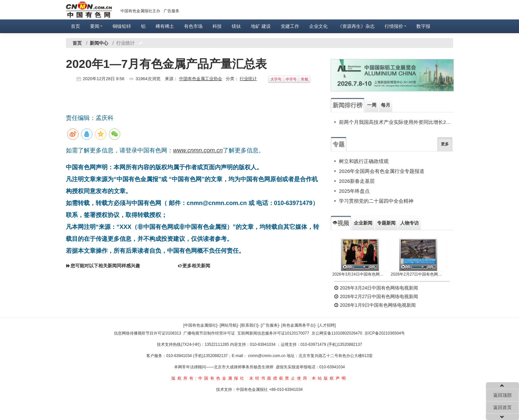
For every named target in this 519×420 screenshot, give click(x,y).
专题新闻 (386, 223)
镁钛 (236, 26)
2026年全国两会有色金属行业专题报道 (382, 171)
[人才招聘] (327, 325)
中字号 (291, 79)
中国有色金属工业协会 (201, 79)
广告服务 (171, 11)
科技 (217, 26)
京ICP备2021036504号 (385, 333)
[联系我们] (249, 325)
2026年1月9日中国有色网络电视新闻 (375, 305)
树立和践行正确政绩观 (364, 161)
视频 (341, 223)
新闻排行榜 (348, 105)
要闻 (96, 26)
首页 (75, 26)
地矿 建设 (261, 26)
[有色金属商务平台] (298, 325)
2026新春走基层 (357, 181)
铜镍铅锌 (122, 26)
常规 (305, 79)
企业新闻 (363, 223)
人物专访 (409, 223)
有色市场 (193, 26)
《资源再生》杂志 (356, 26)
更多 (445, 144)
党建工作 (290, 26)
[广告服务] (270, 325)
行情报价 (396, 26)
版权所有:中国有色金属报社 (209, 378)
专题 (339, 144)
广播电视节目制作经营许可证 (209, 333)
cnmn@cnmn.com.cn (267, 356)
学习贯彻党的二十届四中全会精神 (376, 201)
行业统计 (248, 79)
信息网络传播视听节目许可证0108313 (147, 333)
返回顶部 (502, 395)
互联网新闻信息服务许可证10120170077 (273, 333)
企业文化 (318, 26)
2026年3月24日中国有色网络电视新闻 (360, 274)
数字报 (423, 26)
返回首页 (502, 407)
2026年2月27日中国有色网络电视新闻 (419, 274)
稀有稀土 (165, 26)
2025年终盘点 (354, 191)
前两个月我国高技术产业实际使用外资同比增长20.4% (396, 122)
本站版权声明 (330, 378)
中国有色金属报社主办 (140, 11)
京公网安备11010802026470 (337, 333)
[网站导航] (229, 325)
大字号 (276, 79)
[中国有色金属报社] (200, 325)
